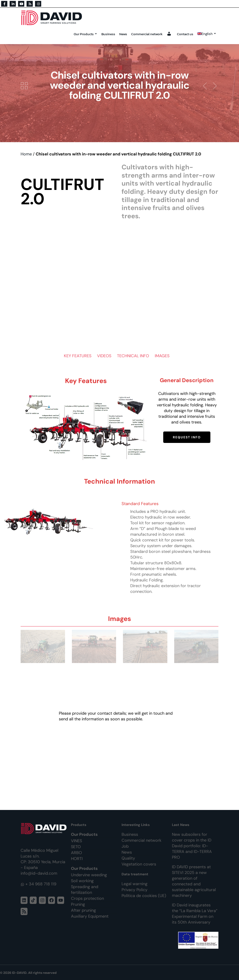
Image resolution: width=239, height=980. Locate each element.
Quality (128, 858)
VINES (76, 841)
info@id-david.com (39, 873)
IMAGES (162, 356)
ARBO (76, 853)
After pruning (83, 910)
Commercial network (147, 34)
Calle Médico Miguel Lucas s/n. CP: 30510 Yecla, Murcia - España (43, 859)
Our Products (86, 34)
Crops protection (87, 898)
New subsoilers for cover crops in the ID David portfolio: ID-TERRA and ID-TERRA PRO (192, 846)
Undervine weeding (89, 875)
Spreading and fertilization (85, 890)
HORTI (77, 859)
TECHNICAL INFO (133, 356)
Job (125, 846)
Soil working (82, 881)
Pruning (78, 904)
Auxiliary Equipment (90, 916)
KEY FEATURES (78, 356)
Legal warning (134, 884)
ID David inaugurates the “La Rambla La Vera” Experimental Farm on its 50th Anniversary (195, 914)
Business (108, 34)
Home (26, 154)
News (123, 34)
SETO (76, 847)
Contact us (185, 34)
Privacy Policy (134, 890)
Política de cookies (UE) (144, 896)
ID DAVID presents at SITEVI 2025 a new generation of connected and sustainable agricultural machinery (194, 881)
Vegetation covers (139, 864)
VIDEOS (104, 356)
